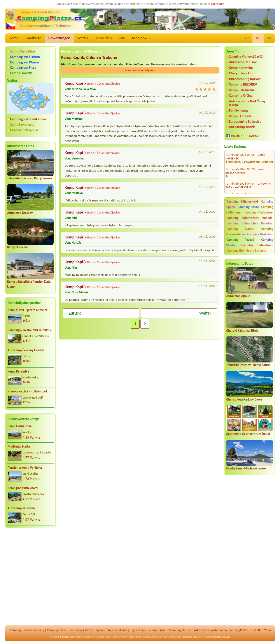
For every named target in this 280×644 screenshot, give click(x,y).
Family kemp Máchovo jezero (246, 468)
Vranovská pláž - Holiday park (28, 391)
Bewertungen (59, 38)
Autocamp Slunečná (21, 508)
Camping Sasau (248, 207)
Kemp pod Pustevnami (23, 488)
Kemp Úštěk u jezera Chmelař (28, 310)
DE (258, 38)
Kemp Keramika (18, 371)
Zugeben (237, 136)
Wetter (83, 38)
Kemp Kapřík (75, 83)
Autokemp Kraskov (20, 213)
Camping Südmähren (257, 245)
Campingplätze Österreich (148, 637)
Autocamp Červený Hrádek (26, 350)
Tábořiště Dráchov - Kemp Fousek (30, 178)
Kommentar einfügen (140, 70)
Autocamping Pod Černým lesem (249, 103)
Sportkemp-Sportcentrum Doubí (248, 434)
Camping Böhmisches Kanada (250, 218)
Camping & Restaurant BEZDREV (30, 330)
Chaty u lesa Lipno (243, 73)
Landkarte (33, 38)
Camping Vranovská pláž (246, 57)
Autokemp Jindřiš (242, 127)
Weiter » (207, 313)
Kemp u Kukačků (242, 90)
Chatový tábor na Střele (242, 331)
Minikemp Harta (19, 446)
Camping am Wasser (25, 62)
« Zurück (73, 313)
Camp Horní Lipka (20, 426)
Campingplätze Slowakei (218, 637)
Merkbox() (141, 38)
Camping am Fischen (25, 57)
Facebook (76, 630)
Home (14, 38)
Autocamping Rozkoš (245, 79)
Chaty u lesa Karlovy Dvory (245, 399)
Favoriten (254, 136)
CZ (247, 38)
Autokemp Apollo (238, 296)
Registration (138, 630)
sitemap (154, 630)
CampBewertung (22, 125)
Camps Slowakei (22, 73)
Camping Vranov (240, 229)
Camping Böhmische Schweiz (246, 251)
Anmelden (104, 38)
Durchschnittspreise (24, 130)
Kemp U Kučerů (18, 247)
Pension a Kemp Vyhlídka (25, 468)
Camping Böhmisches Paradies (250, 223)
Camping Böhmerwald (242, 201)
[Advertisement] (250, 556)
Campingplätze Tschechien (67, 637)
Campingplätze (57, 630)
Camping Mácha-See (259, 212)
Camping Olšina (241, 95)
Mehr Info (218, 4)
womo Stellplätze (23, 51)
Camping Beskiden (260, 234)
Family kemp (239, 111)
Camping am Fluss (23, 67)
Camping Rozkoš (240, 240)
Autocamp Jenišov (243, 62)
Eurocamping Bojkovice (245, 122)
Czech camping (34, 630)
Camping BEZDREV (243, 84)
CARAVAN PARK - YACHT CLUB (248, 179)
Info (122, 38)
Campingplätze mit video (28, 119)
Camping (16, 630)
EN (269, 38)
